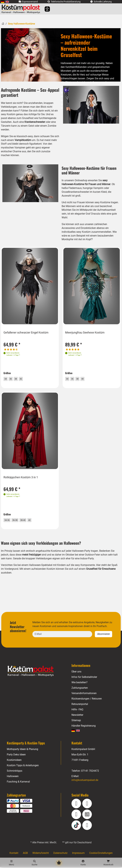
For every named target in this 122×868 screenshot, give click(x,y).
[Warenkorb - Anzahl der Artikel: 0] (108, 863)
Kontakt (14, 854)
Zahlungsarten (80, 689)
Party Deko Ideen (16, 756)
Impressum (78, 854)
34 (7, 378)
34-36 (9, 519)
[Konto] (83, 863)
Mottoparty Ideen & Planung (23, 750)
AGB (25, 854)
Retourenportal (80, 705)
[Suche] (34, 863)
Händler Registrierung (84, 727)
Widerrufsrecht (40, 854)
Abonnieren (103, 635)
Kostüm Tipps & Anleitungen (23, 767)
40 (86, 378)
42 (24, 378)
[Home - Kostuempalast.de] (35, 672)
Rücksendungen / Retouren (87, 700)
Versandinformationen (84, 694)
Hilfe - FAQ (77, 711)
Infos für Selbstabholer (84, 678)
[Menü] (11, 863)
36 (13, 378)
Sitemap (76, 722)
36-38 (18, 519)
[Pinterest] (87, 826)
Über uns (76, 673)
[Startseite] (3, 23)
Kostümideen (14, 761)
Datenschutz (60, 854)
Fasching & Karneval (18, 783)
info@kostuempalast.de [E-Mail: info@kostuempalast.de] (85, 781)
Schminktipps (15, 772)
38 (19, 378)
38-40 (27, 519)
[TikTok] (76, 826)
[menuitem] (3, 2)
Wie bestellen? (80, 684)
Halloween (13, 777)
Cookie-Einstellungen (101, 854)
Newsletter (78, 716)
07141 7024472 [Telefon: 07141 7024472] (90, 772)
